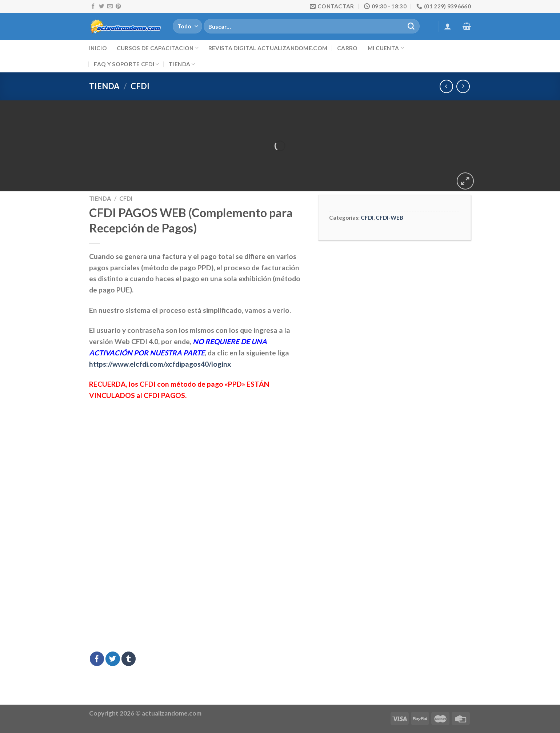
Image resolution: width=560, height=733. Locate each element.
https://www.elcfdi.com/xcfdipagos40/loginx (160, 364)
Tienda (182, 64)
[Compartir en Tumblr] (129, 659)
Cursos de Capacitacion (158, 48)
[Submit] (411, 26)
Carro (347, 48)
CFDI (140, 86)
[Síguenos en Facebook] (93, 7)
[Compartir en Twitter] (113, 659)
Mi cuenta (386, 48)
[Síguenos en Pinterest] (118, 7)
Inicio (98, 48)
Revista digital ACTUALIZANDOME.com (268, 48)
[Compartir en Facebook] (97, 659)
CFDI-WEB (389, 218)
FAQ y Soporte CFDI (126, 64)
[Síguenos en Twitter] (101, 7)
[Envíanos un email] (110, 7)
